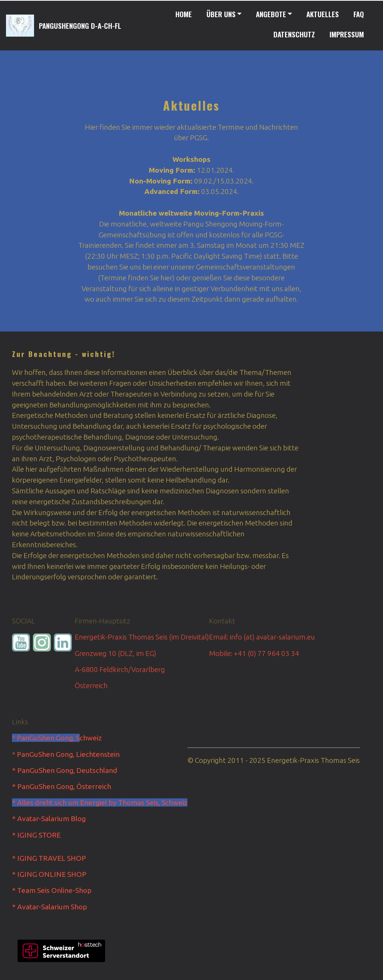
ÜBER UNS (221, 14)
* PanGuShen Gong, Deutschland (65, 770)
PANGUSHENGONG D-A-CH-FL (80, 26)
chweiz (91, 738)
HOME (184, 14)
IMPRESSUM (347, 34)
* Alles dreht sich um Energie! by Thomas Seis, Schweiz (100, 802)
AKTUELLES (323, 14)
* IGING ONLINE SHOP (49, 874)
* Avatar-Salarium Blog (49, 819)
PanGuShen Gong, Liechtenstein (68, 754)
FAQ (359, 14)
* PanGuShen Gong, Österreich (62, 786)
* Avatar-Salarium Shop (50, 907)
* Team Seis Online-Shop (52, 890)
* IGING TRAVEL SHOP (49, 858)
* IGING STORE (36, 835)
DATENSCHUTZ (294, 34)
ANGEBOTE (271, 14)
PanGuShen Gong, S (48, 738)
